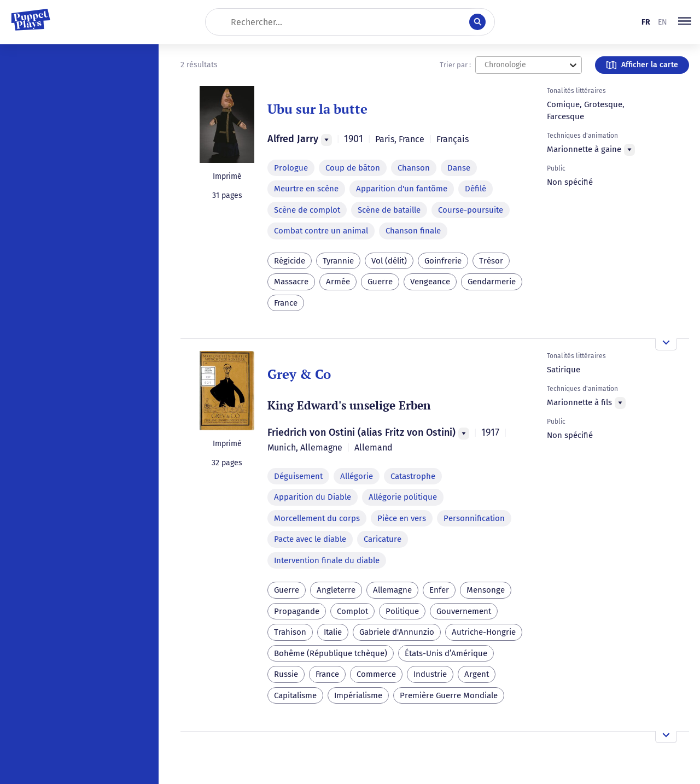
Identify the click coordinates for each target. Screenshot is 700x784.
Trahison (290, 632)
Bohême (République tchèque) (331, 653)
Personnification (474, 518)
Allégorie (357, 476)
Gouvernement (464, 611)
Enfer (439, 590)
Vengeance (430, 282)
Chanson (414, 168)
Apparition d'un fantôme (402, 189)
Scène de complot (307, 210)
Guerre (380, 282)
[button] (685, 22)
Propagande (297, 611)
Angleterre (336, 590)
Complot (352, 611)
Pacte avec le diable (310, 539)
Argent (477, 674)
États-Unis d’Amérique (446, 653)
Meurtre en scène (306, 189)
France (286, 303)
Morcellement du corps (317, 518)
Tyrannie (338, 261)
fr (646, 22)
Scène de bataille (389, 210)
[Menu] (326, 140)
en (663, 22)
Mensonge (486, 590)
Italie (333, 632)
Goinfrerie (443, 261)
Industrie (430, 674)
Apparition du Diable (313, 497)
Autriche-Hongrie (484, 632)
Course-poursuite (471, 210)
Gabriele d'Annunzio (397, 632)
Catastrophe (413, 476)
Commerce (376, 674)
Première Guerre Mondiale (449, 695)
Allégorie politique (403, 497)
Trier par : (455, 65)
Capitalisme (295, 695)
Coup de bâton (353, 168)
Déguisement (298, 476)
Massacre (291, 282)
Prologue (291, 168)
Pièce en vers (402, 518)
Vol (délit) (389, 261)
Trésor (491, 261)
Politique (402, 611)
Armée (338, 282)
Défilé (476, 189)
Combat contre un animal (321, 231)
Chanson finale (413, 231)
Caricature (383, 539)
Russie (286, 674)
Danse (459, 168)
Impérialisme (358, 695)
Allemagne (392, 590)
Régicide (290, 261)
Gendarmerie (492, 282)
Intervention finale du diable (327, 560)
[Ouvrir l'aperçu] (666, 344)
